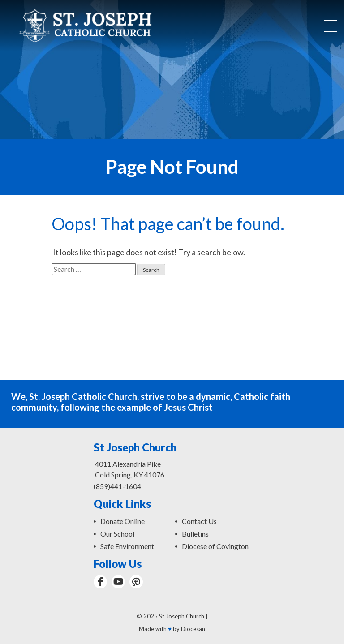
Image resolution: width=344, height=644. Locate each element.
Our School (117, 534)
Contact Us (199, 521)
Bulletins (195, 534)
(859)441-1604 (117, 486)
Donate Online (123, 521)
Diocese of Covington (215, 546)
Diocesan (193, 629)
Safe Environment (127, 546)
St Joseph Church (182, 616)
